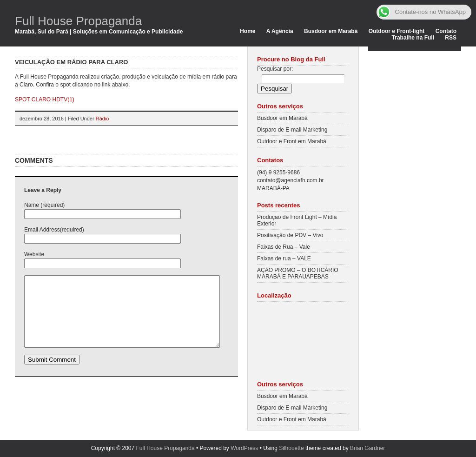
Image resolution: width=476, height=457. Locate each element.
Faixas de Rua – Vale (284, 247)
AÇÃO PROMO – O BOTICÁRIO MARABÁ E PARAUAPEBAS (298, 273)
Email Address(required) (54, 230)
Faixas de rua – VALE (284, 258)
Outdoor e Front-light (397, 31)
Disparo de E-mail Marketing (292, 130)
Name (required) (44, 205)
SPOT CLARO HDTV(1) (45, 99)
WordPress (244, 448)
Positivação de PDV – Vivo (290, 235)
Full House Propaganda (78, 21)
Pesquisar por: (275, 69)
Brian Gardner (367, 448)
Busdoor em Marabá (331, 31)
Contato (446, 31)
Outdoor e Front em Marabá (292, 141)
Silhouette (291, 448)
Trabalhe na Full (413, 38)
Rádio (102, 119)
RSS (451, 38)
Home (248, 31)
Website (34, 254)
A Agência (280, 31)
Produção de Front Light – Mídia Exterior (297, 220)
